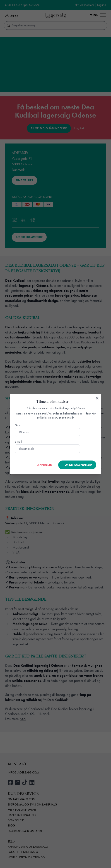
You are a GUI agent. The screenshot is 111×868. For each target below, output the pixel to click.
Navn (18, 425)
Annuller (45, 465)
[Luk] (97, 399)
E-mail (18, 442)
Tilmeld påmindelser (77, 465)
